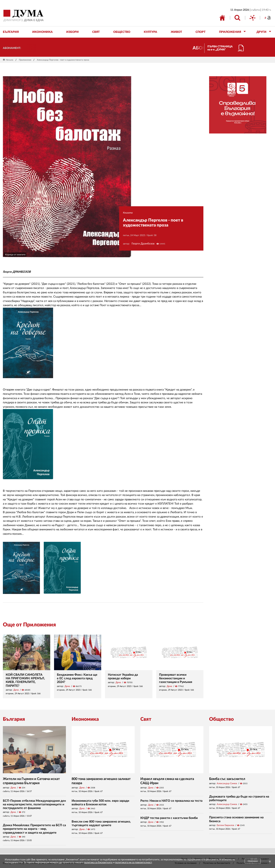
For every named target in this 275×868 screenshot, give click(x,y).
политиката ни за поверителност (133, 863)
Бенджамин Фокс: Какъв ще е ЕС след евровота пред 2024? (77, 678)
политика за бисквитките (98, 863)
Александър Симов (227, 783)
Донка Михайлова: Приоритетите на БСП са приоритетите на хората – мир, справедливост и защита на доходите (34, 829)
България (14, 719)
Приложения (25, 60)
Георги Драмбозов (143, 244)
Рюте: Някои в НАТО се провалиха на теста (171, 801)
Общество (221, 719)
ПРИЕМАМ (253, 861)
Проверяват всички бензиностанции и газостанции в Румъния (176, 678)
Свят (146, 719)
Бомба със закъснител (227, 779)
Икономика (85, 719)
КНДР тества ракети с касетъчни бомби (169, 818)
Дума (16, 690)
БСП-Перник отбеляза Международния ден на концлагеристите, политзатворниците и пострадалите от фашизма (34, 804)
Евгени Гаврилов (225, 825)
